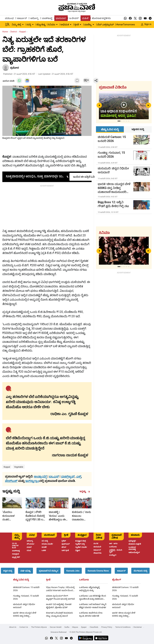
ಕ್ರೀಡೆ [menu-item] (77, 25)
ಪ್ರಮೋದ (14, 68)
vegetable (19, 467)
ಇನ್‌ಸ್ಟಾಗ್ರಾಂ (32, 481)
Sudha (67, 627)
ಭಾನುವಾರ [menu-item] (61, 18)
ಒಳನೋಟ (84, 580)
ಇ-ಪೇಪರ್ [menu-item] (74, 18)
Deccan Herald (56, 627)
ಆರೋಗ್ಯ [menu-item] (34, 18)
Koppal (7, 467)
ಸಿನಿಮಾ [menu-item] (52, 25)
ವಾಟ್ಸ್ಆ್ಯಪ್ (68, 476)
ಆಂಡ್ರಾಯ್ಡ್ (41, 476)
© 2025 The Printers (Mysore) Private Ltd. (86, 632)
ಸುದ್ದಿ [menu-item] (29, 25)
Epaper (84, 627)
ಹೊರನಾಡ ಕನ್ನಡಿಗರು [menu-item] (101, 18)
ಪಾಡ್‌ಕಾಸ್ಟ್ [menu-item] (47, 18)
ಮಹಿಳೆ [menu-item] (85, 18)
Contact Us (24, 627)
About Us (13, 627)
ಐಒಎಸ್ (54, 476)
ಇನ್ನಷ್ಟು (85, 491)
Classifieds (94, 627)
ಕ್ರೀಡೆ (48, 580)
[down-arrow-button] (23, 25)
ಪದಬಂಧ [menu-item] (9, 18)
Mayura (75, 627)
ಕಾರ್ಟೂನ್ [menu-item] (22, 18)
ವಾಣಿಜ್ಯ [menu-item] (88, 25)
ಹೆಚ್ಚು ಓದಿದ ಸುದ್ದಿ (21, 580)
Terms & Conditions (123, 627)
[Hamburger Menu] (7, 24)
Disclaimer (138, 627)
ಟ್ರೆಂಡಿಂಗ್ (116, 580)
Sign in (146, 24)
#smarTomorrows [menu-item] (126, 25)
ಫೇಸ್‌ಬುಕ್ (11, 481)
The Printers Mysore (39, 627)
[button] (8, 571)
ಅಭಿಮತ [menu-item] (65, 25)
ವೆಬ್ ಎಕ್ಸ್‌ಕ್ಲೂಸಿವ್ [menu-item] (105, 25)
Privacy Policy (107, 627)
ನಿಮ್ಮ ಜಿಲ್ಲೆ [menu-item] (16, 25)
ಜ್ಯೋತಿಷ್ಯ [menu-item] (41, 25)
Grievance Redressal (59, 632)
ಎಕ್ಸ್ (79, 476)
